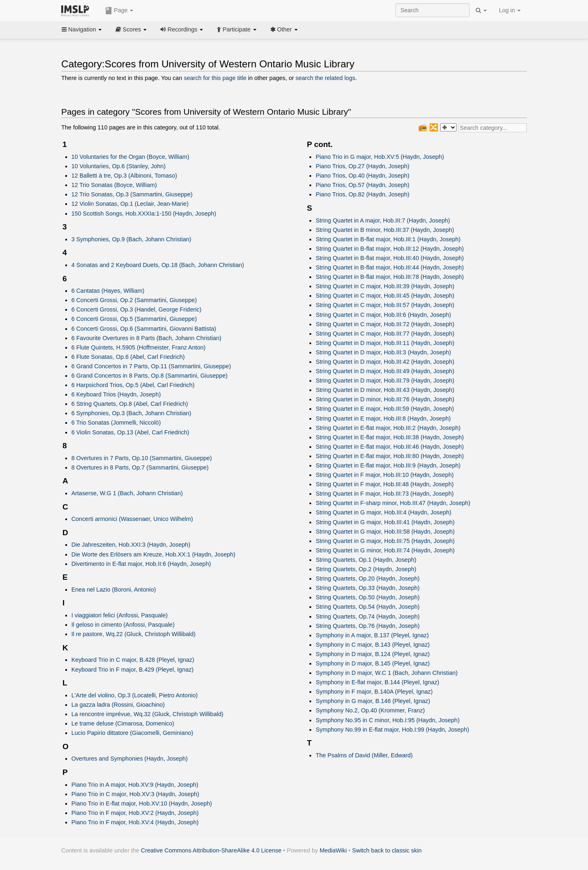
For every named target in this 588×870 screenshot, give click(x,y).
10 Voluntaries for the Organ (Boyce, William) (130, 157)
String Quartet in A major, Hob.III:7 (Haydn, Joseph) (383, 220)
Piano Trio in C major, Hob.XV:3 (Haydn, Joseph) (135, 794)
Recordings (182, 29)
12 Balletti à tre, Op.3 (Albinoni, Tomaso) (124, 176)
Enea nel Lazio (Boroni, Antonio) (114, 590)
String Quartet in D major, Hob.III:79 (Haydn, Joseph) (385, 380)
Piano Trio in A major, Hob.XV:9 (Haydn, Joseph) (135, 785)
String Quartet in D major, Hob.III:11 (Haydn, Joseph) (385, 343)
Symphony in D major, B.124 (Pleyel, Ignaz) (373, 654)
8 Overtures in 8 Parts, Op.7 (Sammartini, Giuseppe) (140, 467)
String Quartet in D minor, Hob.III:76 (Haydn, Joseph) (385, 399)
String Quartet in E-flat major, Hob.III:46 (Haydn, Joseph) (390, 447)
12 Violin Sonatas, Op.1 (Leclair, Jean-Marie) (130, 204)
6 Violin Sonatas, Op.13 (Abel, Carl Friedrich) (130, 432)
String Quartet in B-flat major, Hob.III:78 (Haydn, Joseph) (390, 277)
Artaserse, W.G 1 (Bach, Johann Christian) (127, 493)
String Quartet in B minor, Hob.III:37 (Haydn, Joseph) (385, 230)
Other (284, 29)
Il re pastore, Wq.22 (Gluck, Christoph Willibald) (134, 634)
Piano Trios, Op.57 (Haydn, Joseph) (363, 185)
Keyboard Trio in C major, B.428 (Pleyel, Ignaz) (133, 660)
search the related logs (325, 78)
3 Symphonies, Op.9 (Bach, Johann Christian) (131, 239)
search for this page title (215, 78)
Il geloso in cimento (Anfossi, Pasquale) (123, 625)
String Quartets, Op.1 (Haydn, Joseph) (366, 560)
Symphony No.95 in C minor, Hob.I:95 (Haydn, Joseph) (388, 720)
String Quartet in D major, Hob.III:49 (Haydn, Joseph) (385, 371)
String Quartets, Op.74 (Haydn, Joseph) (367, 616)
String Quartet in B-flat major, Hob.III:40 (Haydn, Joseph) (390, 258)
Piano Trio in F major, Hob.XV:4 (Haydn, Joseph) (135, 822)
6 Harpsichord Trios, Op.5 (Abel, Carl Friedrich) (133, 385)
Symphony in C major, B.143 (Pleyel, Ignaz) (373, 645)
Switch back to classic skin (387, 850)
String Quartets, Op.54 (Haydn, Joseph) (367, 607)
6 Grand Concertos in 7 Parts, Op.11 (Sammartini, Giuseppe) (151, 366)
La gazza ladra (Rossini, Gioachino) (118, 705)
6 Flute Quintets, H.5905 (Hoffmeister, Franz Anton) (139, 347)
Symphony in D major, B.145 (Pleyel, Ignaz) (373, 663)
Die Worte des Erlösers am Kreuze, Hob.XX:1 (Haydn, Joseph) (154, 554)
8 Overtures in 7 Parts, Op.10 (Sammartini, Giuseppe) (142, 458)
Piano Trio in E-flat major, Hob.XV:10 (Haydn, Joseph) (142, 803)
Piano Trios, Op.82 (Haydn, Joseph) (363, 194)
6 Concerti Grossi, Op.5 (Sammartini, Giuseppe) (134, 319)
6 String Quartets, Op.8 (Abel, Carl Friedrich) (130, 404)
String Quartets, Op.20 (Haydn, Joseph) (367, 579)
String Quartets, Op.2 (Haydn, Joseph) (366, 569)
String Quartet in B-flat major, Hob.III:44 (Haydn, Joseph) (390, 267)
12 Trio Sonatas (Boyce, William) (114, 185)
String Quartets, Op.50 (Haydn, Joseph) (367, 597)
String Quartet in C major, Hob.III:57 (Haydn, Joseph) (385, 305)
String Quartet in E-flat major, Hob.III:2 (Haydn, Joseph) (388, 428)
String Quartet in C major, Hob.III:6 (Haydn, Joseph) (383, 315)
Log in (510, 10)
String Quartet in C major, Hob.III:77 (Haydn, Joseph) (385, 334)
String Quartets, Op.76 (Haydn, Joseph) (367, 626)
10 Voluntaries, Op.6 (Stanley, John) (119, 166)
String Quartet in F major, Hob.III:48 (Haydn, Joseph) (385, 484)
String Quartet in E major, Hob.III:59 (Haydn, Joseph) (385, 409)
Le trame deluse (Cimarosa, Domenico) (123, 723)
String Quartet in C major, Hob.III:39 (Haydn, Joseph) (385, 286)
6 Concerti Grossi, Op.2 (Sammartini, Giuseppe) (134, 300)
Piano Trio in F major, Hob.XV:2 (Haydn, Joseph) (135, 813)
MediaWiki (333, 850)
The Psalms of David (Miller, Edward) (364, 755)
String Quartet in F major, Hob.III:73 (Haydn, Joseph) (385, 494)
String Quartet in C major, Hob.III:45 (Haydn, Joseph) (385, 296)
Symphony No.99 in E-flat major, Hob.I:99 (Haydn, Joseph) (392, 730)
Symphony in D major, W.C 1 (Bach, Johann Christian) (386, 673)
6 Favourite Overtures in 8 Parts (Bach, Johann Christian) (147, 338)
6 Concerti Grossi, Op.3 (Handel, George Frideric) (137, 309)
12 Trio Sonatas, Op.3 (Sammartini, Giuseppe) (132, 194)
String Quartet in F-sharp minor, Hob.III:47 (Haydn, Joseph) (393, 503)
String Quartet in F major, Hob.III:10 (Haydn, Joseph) (385, 475)
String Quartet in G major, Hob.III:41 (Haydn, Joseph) (385, 522)
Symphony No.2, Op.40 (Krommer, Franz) (370, 710)
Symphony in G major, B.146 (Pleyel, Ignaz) (373, 701)
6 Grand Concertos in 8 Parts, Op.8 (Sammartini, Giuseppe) (150, 376)
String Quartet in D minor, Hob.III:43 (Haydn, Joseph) (385, 390)
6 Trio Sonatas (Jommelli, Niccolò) (116, 423)
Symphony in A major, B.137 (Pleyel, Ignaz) (372, 635)
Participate (236, 29)
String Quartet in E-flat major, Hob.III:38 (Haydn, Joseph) (390, 437)
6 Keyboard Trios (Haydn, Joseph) (116, 394)
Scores (131, 29)
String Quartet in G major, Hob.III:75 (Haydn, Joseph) (385, 541)
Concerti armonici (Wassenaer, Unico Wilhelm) (132, 519)
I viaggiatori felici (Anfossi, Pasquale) (120, 615)
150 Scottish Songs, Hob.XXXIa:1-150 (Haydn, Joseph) (144, 214)
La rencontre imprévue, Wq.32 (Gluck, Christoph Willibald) (147, 714)
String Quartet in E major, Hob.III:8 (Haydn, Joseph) (383, 418)
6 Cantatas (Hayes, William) (108, 291)
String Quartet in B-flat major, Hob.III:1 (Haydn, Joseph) (388, 239)
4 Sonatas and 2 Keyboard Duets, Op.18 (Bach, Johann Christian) (158, 265)
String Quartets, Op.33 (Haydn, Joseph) (367, 588)
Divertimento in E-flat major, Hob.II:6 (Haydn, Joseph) (141, 564)
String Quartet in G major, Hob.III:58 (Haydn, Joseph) (385, 532)
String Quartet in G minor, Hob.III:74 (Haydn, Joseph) (385, 550)
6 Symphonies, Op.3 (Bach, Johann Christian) (131, 413)
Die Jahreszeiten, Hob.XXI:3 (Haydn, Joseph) (131, 545)
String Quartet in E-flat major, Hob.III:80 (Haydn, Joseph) (390, 456)
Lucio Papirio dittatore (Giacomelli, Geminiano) (133, 733)
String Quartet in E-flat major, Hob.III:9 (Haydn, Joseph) (388, 465)
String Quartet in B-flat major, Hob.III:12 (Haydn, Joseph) (390, 249)
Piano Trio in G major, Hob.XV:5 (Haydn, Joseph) (380, 157)
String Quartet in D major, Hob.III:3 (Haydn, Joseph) (383, 352)
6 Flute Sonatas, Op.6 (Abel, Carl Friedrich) (128, 357)
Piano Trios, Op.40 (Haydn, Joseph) (363, 176)
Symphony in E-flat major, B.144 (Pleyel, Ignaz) (378, 682)
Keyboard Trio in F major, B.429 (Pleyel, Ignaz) (133, 670)
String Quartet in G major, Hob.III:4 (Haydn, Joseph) (383, 512)
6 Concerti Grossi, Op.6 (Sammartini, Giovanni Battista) (144, 329)
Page (119, 11)
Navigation (82, 29)
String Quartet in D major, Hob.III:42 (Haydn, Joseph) (385, 362)
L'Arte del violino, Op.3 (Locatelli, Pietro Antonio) (135, 695)
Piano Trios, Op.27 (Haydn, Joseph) (363, 166)
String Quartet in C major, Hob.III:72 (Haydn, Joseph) (385, 324)
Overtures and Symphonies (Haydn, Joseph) (130, 759)
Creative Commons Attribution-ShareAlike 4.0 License (211, 850)
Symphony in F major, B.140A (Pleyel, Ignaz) (374, 692)
